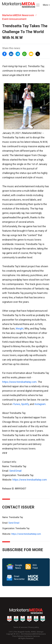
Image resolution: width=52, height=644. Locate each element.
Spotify (25, 404)
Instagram (40, 404)
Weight (20, 329)
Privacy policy (34, 627)
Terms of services (20, 627)
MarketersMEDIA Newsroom (18, 15)
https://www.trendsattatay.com (19, 382)
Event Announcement (14, 19)
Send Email (15, 471)
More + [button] (46, 5)
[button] (38, 5)
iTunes (16, 404)
